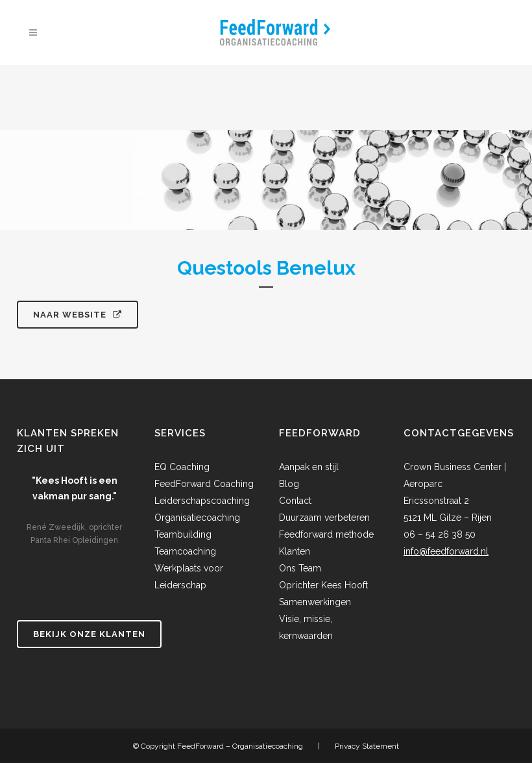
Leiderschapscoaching (202, 501)
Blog (289, 484)
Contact (295, 501)
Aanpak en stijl (309, 467)
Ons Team (300, 568)
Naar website (78, 315)
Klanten (295, 551)
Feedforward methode (326, 534)
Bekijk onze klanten (89, 634)
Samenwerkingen (315, 602)
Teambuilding (183, 534)
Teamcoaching (185, 551)
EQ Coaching (182, 467)
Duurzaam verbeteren (324, 518)
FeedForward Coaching (204, 484)
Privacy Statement (367, 746)
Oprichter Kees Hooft (323, 585)
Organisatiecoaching (197, 518)
